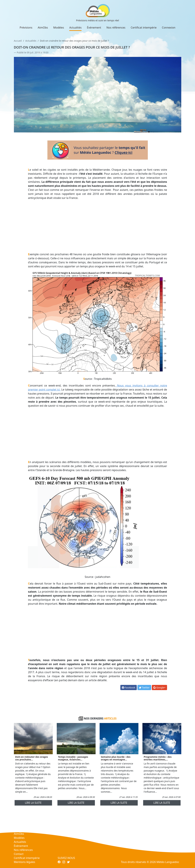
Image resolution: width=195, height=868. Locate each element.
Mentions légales (25, 862)
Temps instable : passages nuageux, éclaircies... (73, 758)
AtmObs (43, 28)
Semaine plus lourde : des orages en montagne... (116, 758)
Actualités (75, 28)
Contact (19, 854)
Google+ (159, 688)
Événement (94, 28)
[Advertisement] (97, 226)
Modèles (59, 28)
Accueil (18, 41)
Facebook (129, 688)
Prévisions (26, 28)
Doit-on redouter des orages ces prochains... (32, 758)
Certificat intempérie (144, 28)
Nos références (116, 28)
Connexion (169, 28)
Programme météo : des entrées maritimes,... (158, 758)
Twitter (144, 688)
